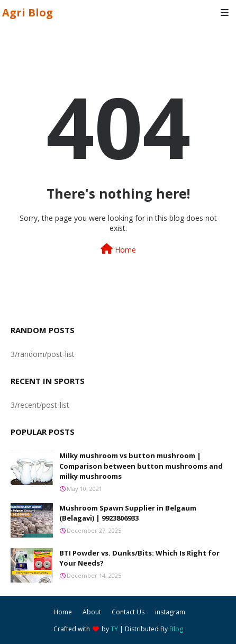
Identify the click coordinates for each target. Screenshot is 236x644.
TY (114, 629)
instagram (170, 612)
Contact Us (128, 612)
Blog (176, 629)
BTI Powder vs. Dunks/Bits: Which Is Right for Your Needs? (139, 558)
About (92, 612)
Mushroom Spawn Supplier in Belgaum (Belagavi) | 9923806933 (128, 513)
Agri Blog (28, 12)
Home (118, 249)
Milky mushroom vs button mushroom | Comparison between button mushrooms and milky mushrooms (141, 466)
